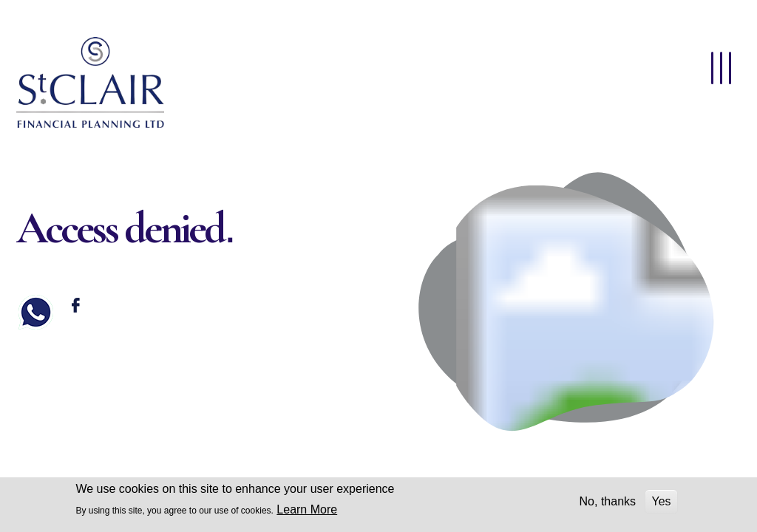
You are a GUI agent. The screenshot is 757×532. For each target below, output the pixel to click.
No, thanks (608, 501)
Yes (661, 501)
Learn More (307, 509)
